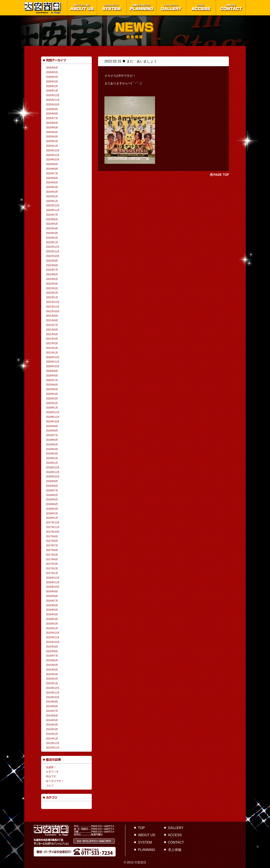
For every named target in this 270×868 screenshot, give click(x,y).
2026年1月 (52, 91)
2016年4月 (52, 614)
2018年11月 (53, 472)
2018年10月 (53, 477)
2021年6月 (52, 330)
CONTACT (176, 842)
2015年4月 (52, 670)
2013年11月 (53, 748)
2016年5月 (52, 610)
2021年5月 (52, 334)
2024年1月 (52, 201)
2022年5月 (52, 279)
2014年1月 (52, 739)
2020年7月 (52, 380)
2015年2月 (52, 679)
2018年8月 (52, 486)
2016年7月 (52, 601)
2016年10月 (53, 587)
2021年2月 (52, 348)
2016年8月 (52, 596)
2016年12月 (53, 578)
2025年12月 (53, 95)
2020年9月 (52, 371)
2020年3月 (52, 399)
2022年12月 (53, 247)
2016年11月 (53, 582)
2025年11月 (53, 100)
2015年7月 (52, 656)
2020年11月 (53, 362)
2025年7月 (52, 118)
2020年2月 (52, 403)
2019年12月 (53, 412)
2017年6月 (52, 550)
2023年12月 (53, 206)
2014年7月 (52, 711)
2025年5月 (52, 128)
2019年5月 (52, 445)
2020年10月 (53, 366)
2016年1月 (52, 628)
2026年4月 (52, 77)
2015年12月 (53, 633)
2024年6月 (52, 178)
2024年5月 (52, 183)
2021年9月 (52, 316)
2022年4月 (52, 284)
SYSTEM (145, 842)
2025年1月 (52, 146)
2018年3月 (52, 509)
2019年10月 (53, 422)
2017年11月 (53, 527)
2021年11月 (53, 307)
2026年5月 (52, 72)
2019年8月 (52, 431)
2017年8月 (52, 541)
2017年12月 (53, 523)
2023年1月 (52, 242)
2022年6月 (52, 274)
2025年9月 (52, 109)
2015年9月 (52, 647)
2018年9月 (52, 481)
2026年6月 (52, 68)
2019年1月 (52, 463)
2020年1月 (52, 408)
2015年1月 (52, 683)
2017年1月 (52, 573)
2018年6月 (52, 495)
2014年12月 (53, 688)
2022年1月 (52, 297)
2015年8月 (52, 651)
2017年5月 (52, 555)
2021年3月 (52, 343)
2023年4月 (52, 228)
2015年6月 (52, 660)
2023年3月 (52, 233)
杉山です (51, 776)
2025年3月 (52, 137)
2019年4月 (52, 449)
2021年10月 (53, 311)
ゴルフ (50, 786)
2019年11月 (53, 417)
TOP (141, 828)
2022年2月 (52, 293)
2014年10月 (53, 697)
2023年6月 (52, 219)
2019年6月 (52, 440)
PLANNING (147, 850)
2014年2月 (52, 734)
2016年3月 (52, 619)
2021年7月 (52, 325)
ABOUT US (147, 835)
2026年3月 (52, 82)
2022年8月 (52, 265)
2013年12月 (53, 743)
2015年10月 (53, 642)
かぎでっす (52, 772)
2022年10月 (53, 256)
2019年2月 (52, 458)
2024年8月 (52, 169)
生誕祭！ (51, 767)
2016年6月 (52, 605)
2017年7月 (52, 546)
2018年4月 (52, 504)
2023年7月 (52, 215)
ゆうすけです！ (55, 781)
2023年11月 (53, 210)
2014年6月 (52, 716)
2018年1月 (52, 518)
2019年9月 (52, 426)
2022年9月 (52, 261)
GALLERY (176, 828)
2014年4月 (52, 725)
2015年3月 (52, 674)
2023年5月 (52, 224)
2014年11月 (53, 693)
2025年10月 (53, 105)
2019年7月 (52, 435)
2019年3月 (52, 454)
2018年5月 (52, 500)
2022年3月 (52, 288)
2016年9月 (52, 591)
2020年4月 (52, 394)
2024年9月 (52, 164)
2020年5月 (52, 389)
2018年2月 (52, 513)
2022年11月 (53, 251)
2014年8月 (52, 706)
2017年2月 (52, 568)
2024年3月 (52, 192)
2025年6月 (52, 123)
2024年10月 (53, 160)
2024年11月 (53, 155)
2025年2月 (52, 141)
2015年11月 (53, 637)
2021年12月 (53, 302)
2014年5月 (52, 720)
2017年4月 (52, 559)
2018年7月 (52, 490)
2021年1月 (52, 353)
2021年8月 (52, 320)
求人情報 (175, 850)
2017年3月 (52, 564)
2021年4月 (52, 339)
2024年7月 (52, 173)
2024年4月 (52, 187)
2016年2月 (52, 624)
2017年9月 (52, 536)
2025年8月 (52, 114)
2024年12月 (53, 150)
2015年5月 (52, 665)
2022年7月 (52, 270)
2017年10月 (53, 532)
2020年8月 (52, 376)
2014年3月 (52, 729)
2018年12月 (53, 468)
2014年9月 (52, 702)
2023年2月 (52, 238)
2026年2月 (52, 86)
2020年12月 (53, 357)
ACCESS (175, 835)
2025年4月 (52, 132)
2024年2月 (52, 196)
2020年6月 (52, 385)
